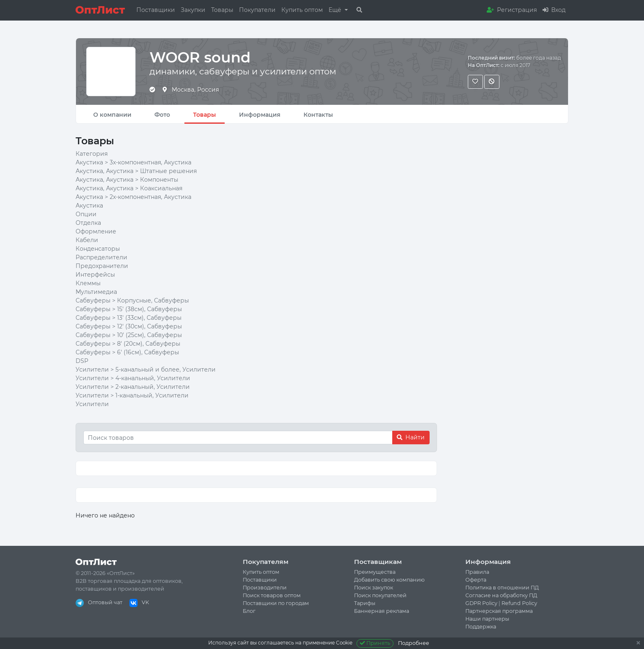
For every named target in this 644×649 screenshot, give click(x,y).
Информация (260, 115)
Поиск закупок (374, 588)
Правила (477, 572)
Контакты (318, 115)
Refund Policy (519, 603)
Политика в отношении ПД (502, 588)
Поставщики (156, 10)
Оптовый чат (99, 602)
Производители (265, 588)
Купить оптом (302, 10)
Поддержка (481, 627)
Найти (411, 437)
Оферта (476, 580)
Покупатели (257, 10)
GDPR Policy (481, 603)
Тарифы (365, 603)
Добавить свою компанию (389, 580)
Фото (162, 115)
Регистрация (512, 10)
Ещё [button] (336, 10)
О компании (112, 115)
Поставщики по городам (276, 603)
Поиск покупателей (380, 595)
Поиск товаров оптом (272, 595)
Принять (375, 643)
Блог (249, 611)
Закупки (193, 10)
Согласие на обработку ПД (501, 595)
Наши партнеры (487, 619)
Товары (222, 10)
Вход (554, 10)
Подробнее (414, 643)
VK (139, 602)
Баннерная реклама (382, 611)
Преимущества (375, 572)
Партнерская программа (499, 611)
